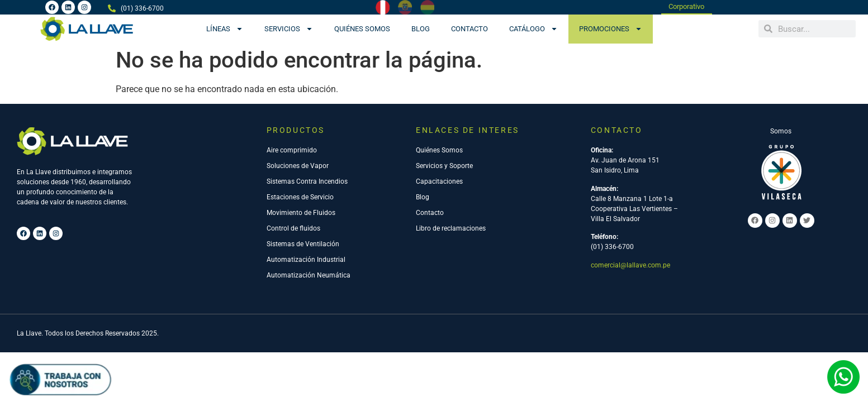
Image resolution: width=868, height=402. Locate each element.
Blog (421, 29)
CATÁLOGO (533, 29)
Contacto (469, 29)
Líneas (225, 29)
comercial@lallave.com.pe (630, 266)
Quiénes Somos (362, 29)
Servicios (289, 29)
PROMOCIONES (611, 29)
